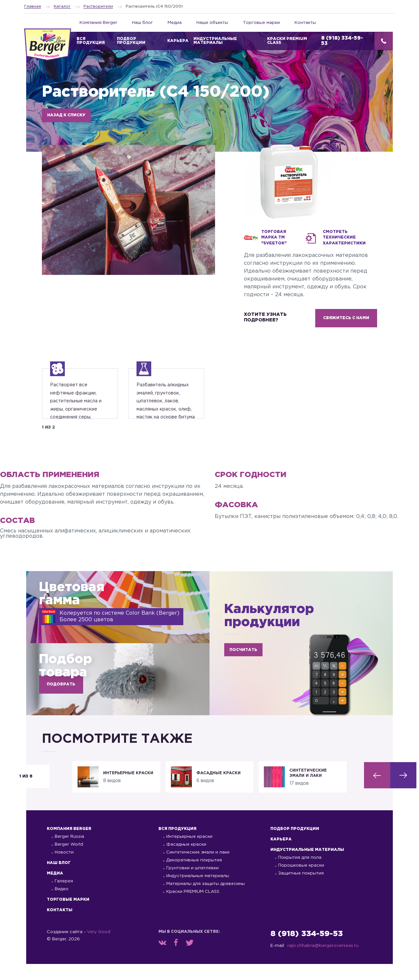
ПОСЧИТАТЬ (243, 666)
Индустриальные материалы (215, 41)
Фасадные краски (186, 861)
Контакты (305, 23)
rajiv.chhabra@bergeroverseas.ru (323, 962)
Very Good (99, 948)
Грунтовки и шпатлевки (192, 884)
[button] (377, 791)
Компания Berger (98, 23)
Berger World (69, 861)
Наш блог (142, 23)
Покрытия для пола (300, 874)
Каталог (62, 6)
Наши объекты (212, 23)
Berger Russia (69, 853)
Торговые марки (261, 23)
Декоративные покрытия (194, 876)
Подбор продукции (131, 41)
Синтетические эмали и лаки (198, 868)
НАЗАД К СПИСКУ (66, 115)
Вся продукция (177, 845)
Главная (33, 6)
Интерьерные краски (189, 853)
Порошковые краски (301, 882)
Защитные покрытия (301, 889)
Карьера (178, 41)
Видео (62, 905)
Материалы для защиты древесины (206, 900)
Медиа (175, 23)
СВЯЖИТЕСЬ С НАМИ (346, 318)
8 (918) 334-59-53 (307, 950)
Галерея (64, 897)
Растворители (98, 6)
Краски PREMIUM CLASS (287, 41)
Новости (64, 868)
